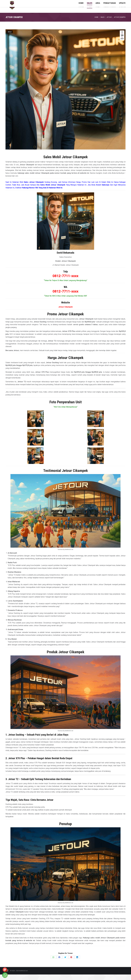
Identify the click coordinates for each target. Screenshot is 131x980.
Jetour (10, 37)
